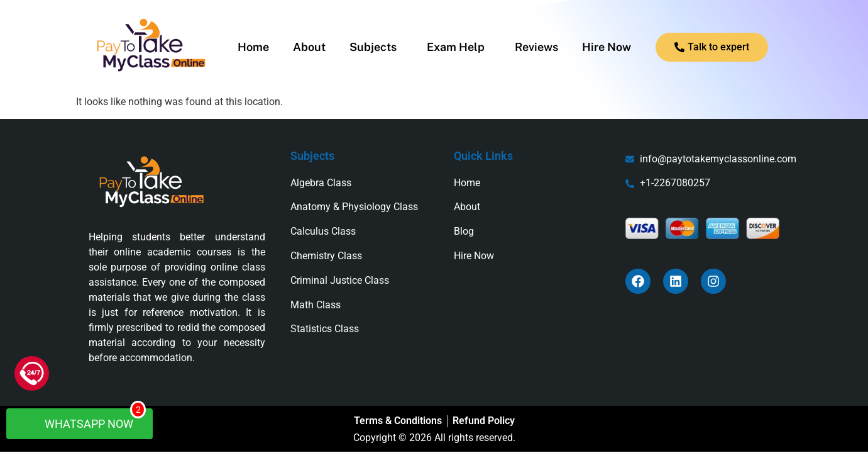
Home (253, 47)
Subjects (373, 47)
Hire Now (607, 47)
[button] (376, 47)
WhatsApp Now (86, 419)
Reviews (536, 47)
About (309, 47)
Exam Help (456, 47)
